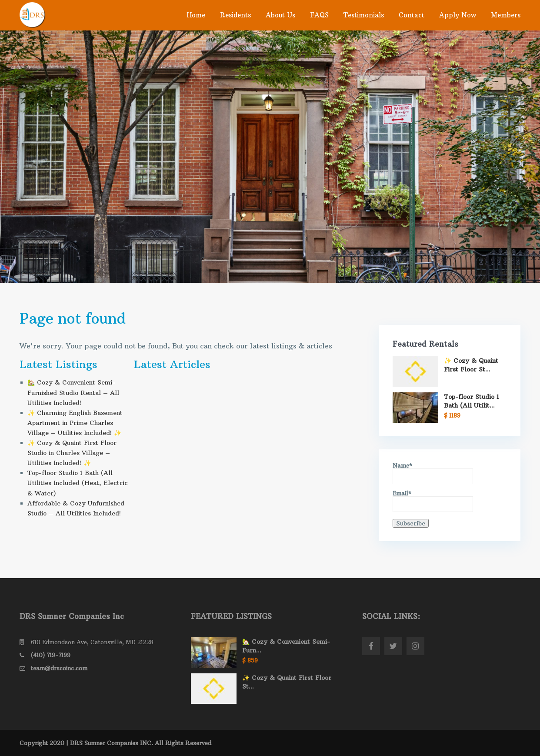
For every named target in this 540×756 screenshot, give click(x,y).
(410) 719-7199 (51, 655)
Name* (433, 473)
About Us (280, 15)
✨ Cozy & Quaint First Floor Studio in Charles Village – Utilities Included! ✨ (72, 453)
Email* (433, 501)
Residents (235, 15)
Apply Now (458, 15)
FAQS (319, 15)
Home (196, 15)
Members (506, 15)
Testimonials (364, 15)
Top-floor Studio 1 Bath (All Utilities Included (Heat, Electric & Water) (78, 483)
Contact (412, 15)
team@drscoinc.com (59, 668)
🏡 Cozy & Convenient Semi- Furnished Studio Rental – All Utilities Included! (73, 392)
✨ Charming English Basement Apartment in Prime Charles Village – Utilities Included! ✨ (75, 423)
